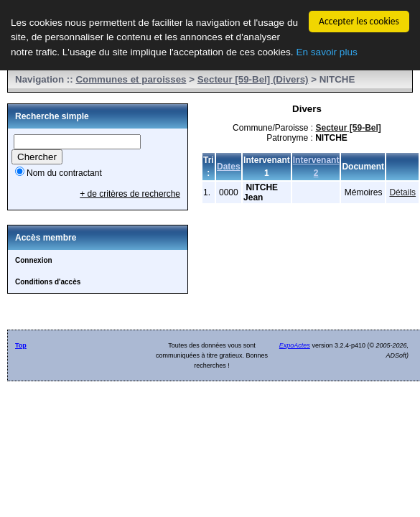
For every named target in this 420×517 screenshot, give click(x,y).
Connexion (34, 260)
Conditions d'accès (48, 282)
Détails (402, 192)
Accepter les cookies (359, 21)
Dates (229, 167)
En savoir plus (326, 51)
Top (21, 345)
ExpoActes (295, 345)
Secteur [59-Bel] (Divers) (253, 79)
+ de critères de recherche (130, 194)
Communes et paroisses (131, 79)
